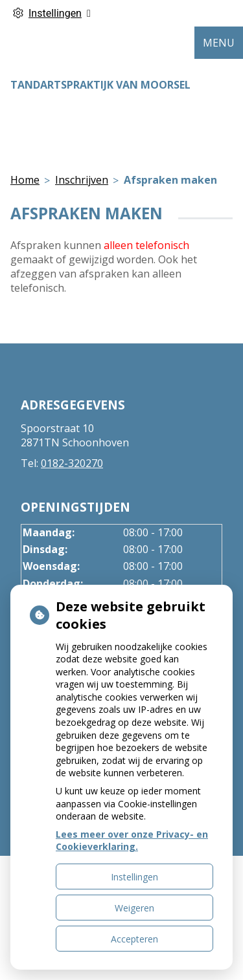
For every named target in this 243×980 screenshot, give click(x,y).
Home (25, 180)
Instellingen (134, 877)
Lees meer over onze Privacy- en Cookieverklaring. (132, 841)
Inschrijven (82, 180)
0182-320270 (72, 463)
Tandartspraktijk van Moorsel (100, 85)
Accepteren (134, 939)
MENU (219, 43)
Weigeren (134, 908)
